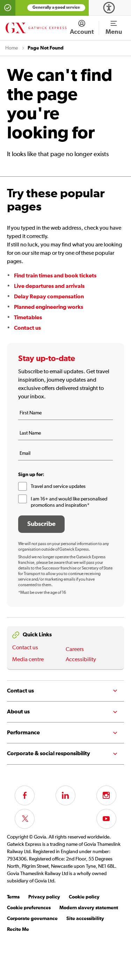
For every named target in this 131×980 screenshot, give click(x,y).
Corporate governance (32, 919)
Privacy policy (44, 897)
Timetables (28, 317)
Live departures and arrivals (49, 286)
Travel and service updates (58, 487)
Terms (13, 897)
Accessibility (81, 660)
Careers (75, 650)
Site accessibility (85, 919)
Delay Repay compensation (49, 297)
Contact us (27, 328)
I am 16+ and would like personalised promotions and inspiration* (69, 502)
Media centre (28, 660)
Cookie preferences (29, 908)
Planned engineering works (49, 307)
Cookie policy (84, 897)
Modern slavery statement (89, 908)
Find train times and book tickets (55, 276)
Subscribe (41, 524)
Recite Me (18, 929)
